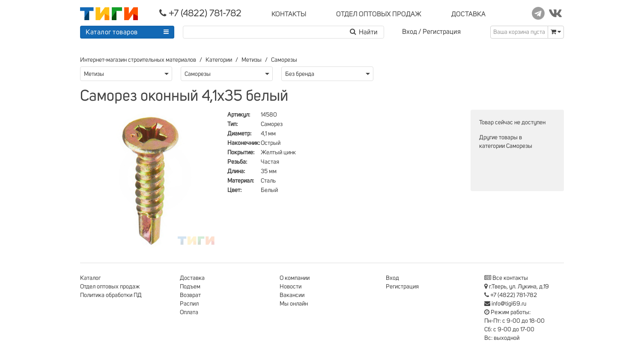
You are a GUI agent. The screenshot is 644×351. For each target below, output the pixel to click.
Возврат (190, 295)
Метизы (252, 60)
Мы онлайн (294, 304)
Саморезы (284, 60)
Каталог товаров (112, 32)
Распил (189, 304)
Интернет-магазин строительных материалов (138, 60)
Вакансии (292, 295)
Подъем (190, 287)
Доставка (192, 278)
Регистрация (442, 32)
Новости (291, 287)
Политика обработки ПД (111, 295)
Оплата (189, 312)
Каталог (90, 278)
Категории (219, 60)
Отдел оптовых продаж (110, 287)
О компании (295, 278)
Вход (410, 32)
